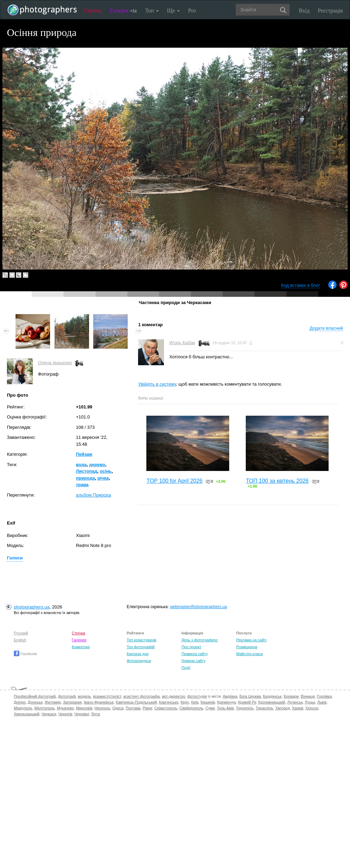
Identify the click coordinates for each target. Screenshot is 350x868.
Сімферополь (191, 708)
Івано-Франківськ (99, 702)
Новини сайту (194, 661)
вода (81, 465)
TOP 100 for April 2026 (174, 481)
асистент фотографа (142, 696)
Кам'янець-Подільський (136, 702)
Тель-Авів (225, 708)
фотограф (67, 696)
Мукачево (65, 708)
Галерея (124, 11)
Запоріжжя (72, 702)
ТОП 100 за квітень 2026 (277, 481)
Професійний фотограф (35, 696)
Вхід (304, 11)
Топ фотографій (141, 647)
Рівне (147, 708)
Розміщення (247, 647)
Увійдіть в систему (157, 384)
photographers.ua (32, 607)
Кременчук (226, 702)
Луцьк (310, 702)
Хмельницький (27, 714)
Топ (152, 11)
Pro (192, 11)
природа (85, 478)
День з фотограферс (200, 640)
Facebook (25, 654)
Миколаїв (84, 708)
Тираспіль (265, 708)
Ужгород (283, 708)
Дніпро (20, 702)
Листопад (87, 471)
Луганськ (295, 702)
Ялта (95, 714)
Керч (185, 702)
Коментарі (81, 647)
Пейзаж (84, 454)
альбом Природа (94, 495)
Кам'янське (169, 702)
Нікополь (102, 708)
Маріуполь (23, 708)
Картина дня (138, 654)
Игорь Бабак (182, 343)
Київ (195, 702)
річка (103, 478)
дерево (97, 465)
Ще (173, 11)
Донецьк (35, 702)
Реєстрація (330, 11)
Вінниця (308, 696)
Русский (21, 633)
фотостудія (197, 696)
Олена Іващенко (55, 363)
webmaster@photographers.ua (198, 607)
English (20, 640)
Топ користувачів (142, 640)
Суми (210, 708)
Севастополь (166, 708)
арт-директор (174, 696)
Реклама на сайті (251, 640)
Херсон (312, 708)
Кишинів (208, 702)
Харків (298, 708)
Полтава (133, 708)
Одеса (118, 708)
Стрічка (93, 11)
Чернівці (82, 714)
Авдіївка (230, 696)
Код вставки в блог (300, 285)
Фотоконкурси (139, 661)
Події (186, 668)
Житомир (53, 702)
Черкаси (49, 714)
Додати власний (326, 328)
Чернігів (65, 714)
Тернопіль (245, 708)
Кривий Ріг (247, 702)
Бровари (291, 696)
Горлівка (324, 696)
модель (85, 696)
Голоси (15, 558)
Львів (322, 702)
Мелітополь (45, 708)
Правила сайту (195, 654)
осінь (106, 471)
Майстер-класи (249, 654)
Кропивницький (272, 702)
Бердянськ (272, 696)
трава (82, 485)
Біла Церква (250, 696)
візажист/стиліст (107, 696)
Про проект (191, 647)
